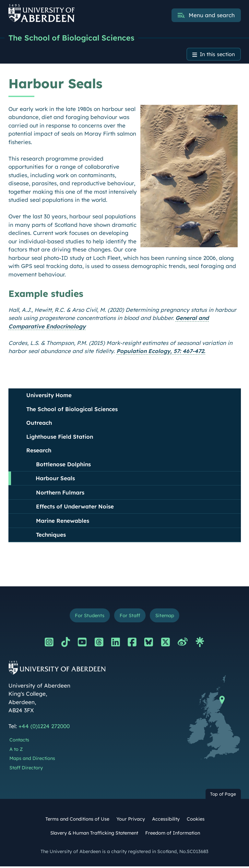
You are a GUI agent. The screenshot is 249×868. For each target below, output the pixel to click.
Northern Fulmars (60, 493)
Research (39, 451)
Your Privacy (131, 820)
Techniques (51, 536)
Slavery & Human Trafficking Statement (94, 834)
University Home (49, 396)
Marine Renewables (63, 522)
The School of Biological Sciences (73, 38)
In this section (216, 55)
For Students (88, 617)
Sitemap (166, 617)
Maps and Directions (32, 760)
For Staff (130, 617)
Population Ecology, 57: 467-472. (161, 352)
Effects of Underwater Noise (75, 507)
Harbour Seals (55, 479)
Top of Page (223, 795)
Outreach (39, 424)
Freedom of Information (173, 834)
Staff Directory (26, 769)
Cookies (196, 820)
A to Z (16, 751)
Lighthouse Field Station (60, 438)
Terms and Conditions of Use (77, 820)
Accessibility (166, 820)
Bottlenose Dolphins (63, 465)
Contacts (19, 741)
